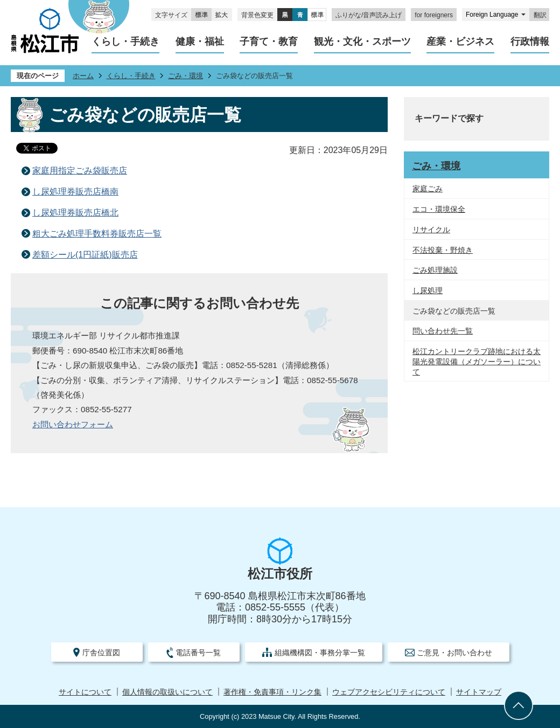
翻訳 (540, 15)
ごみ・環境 (185, 76)
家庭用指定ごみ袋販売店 (80, 171)
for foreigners (434, 15)
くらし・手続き (131, 76)
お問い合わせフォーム (73, 424)
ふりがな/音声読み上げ (369, 15)
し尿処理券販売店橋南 (75, 192)
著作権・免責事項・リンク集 (272, 692)
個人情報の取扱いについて (167, 692)
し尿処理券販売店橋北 (75, 213)
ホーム (83, 76)
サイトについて (85, 692)
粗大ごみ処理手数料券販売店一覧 (97, 234)
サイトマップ (479, 692)
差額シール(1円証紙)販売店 (85, 255)
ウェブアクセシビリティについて (389, 692)
